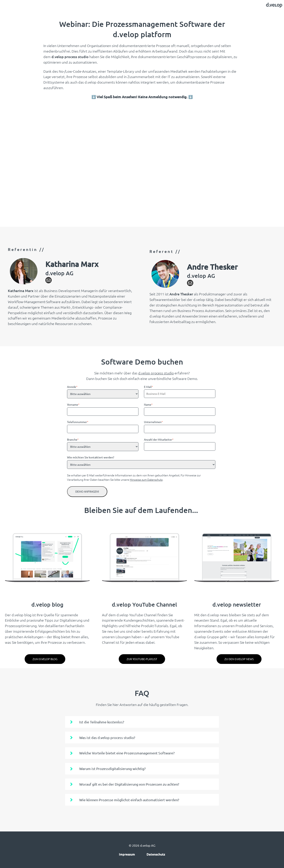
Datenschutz (156, 854)
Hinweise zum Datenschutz (146, 480)
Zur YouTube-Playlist (142, 659)
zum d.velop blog (45, 659)
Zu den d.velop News (239, 659)
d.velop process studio (156, 373)
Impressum (127, 854)
